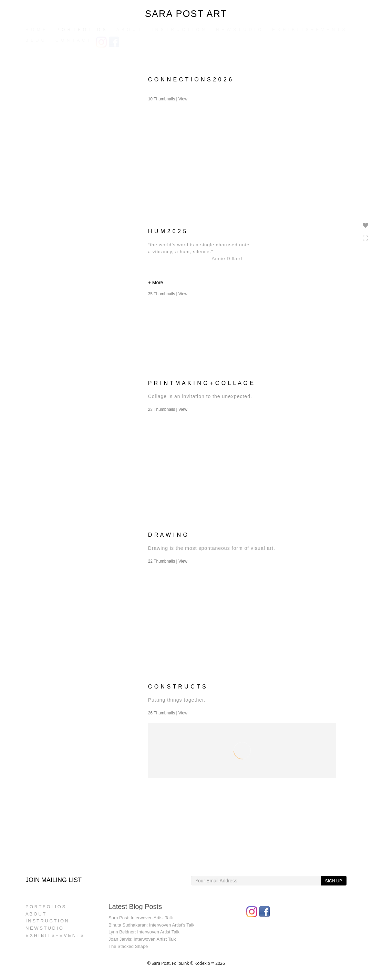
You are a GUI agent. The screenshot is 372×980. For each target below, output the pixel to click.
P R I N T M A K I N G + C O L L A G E (201, 383)
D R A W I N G (168, 535)
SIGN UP (334, 881)
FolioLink (180, 963)
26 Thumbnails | (168, 713)
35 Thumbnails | (168, 294)
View (183, 99)
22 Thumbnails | (168, 561)
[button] (242, 283)
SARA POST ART (186, 14)
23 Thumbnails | (168, 409)
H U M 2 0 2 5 (167, 231)
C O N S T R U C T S (177, 687)
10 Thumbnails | (168, 99)
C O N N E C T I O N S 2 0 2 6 (190, 80)
